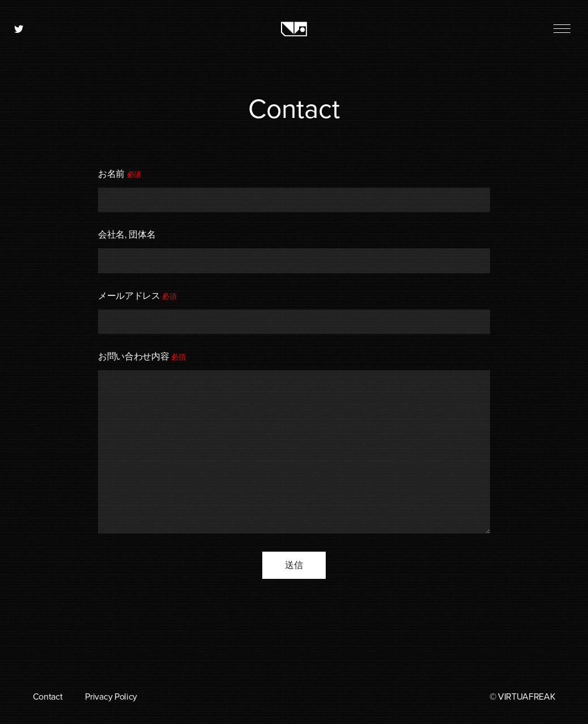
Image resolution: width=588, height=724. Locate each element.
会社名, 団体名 (127, 235)
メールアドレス (137, 296)
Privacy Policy (111, 697)
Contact (48, 697)
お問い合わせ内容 (142, 357)
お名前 (120, 174)
